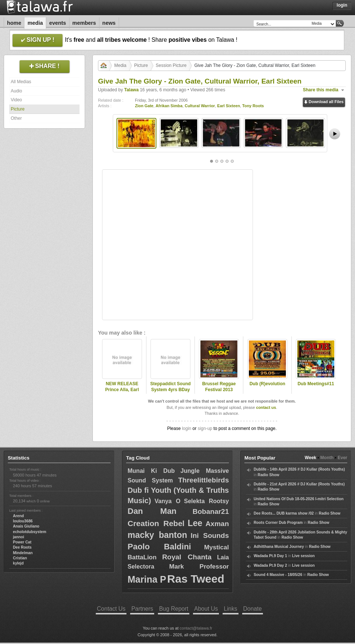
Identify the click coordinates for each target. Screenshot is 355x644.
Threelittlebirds (204, 480)
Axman (217, 524)
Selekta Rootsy (206, 501)
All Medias (21, 82)
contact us (266, 407)
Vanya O (168, 501)
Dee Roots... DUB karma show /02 (284, 513)
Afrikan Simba (169, 106)
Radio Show (268, 475)
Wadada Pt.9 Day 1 (270, 556)
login (187, 428)
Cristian (20, 558)
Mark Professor (199, 567)
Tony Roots (253, 106)
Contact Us (111, 609)
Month (327, 458)
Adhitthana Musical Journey (279, 547)
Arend (18, 516)
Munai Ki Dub (151, 471)
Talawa (131, 90)
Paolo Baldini (159, 547)
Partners (142, 609)
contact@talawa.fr (196, 628)
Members (84, 23)
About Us (206, 609)
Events (58, 23)
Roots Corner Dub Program (278, 523)
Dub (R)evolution (268, 384)
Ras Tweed (196, 579)
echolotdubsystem (30, 532)
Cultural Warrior (200, 106)
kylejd (18, 563)
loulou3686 (23, 521)
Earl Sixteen (229, 106)
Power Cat (22, 542)
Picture (18, 109)
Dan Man (152, 511)
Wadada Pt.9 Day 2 (270, 565)
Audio (16, 91)
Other (16, 118)
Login (342, 5)
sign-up (205, 428)
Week (310, 458)
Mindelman (23, 553)
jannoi (18, 537)
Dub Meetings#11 (316, 384)
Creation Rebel (156, 523)
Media (35, 23)
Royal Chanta (187, 557)
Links (230, 609)
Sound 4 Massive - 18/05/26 (278, 575)
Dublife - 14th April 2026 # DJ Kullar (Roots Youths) (299, 469)
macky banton (157, 535)
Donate (253, 609)
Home (14, 23)
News (109, 23)
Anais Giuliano (26, 526)
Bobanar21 (211, 511)
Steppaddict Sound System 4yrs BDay (170, 387)
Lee (195, 523)
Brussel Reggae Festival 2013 (219, 387)
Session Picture (171, 65)
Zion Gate (144, 106)
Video (16, 100)
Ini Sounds (210, 535)
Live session (303, 556)
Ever (342, 458)
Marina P (147, 579)
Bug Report (174, 609)
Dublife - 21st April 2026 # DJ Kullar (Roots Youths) (299, 484)
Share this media (321, 90)
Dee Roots (22, 547)
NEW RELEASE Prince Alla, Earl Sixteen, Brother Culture (122, 393)
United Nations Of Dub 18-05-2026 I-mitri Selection (299, 499)
